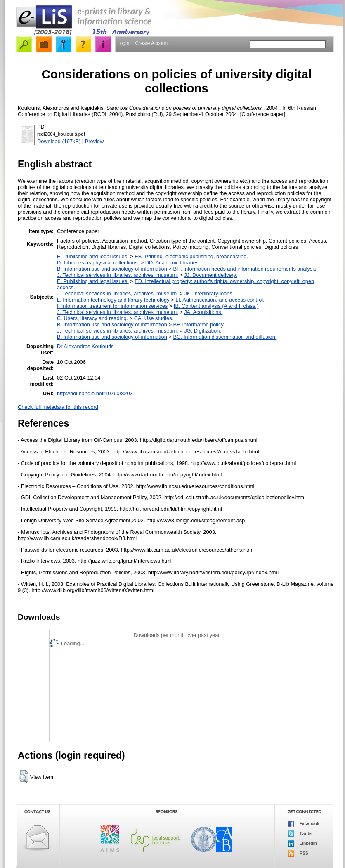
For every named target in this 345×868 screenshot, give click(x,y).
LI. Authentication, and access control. (220, 300)
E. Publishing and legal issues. (93, 256)
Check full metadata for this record (58, 407)
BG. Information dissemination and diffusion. (225, 337)
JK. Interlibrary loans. (209, 294)
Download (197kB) (59, 141)
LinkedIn (302, 844)
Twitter (300, 834)
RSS (298, 854)
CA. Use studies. (154, 318)
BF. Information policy (198, 324)
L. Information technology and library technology (113, 300)
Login (123, 43)
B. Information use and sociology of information (112, 269)
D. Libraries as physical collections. (98, 263)
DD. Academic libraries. (173, 263)
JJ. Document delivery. (211, 275)
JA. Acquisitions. (203, 312)
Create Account (152, 43)
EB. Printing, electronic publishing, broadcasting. (191, 256)
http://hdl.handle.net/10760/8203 (95, 393)
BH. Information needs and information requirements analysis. (245, 269)
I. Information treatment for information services (112, 306)
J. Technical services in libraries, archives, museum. (118, 275)
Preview (95, 141)
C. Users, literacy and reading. (92, 318)
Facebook (304, 824)
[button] (24, 776)
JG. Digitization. (203, 331)
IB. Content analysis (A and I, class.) (216, 306)
